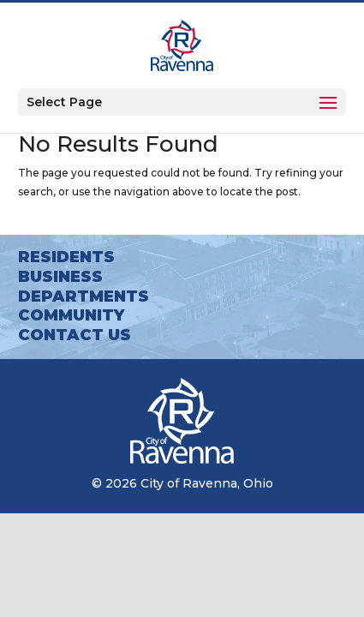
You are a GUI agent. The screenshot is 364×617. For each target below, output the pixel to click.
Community (71, 315)
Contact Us (75, 335)
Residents (66, 257)
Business (60, 277)
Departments (84, 297)
